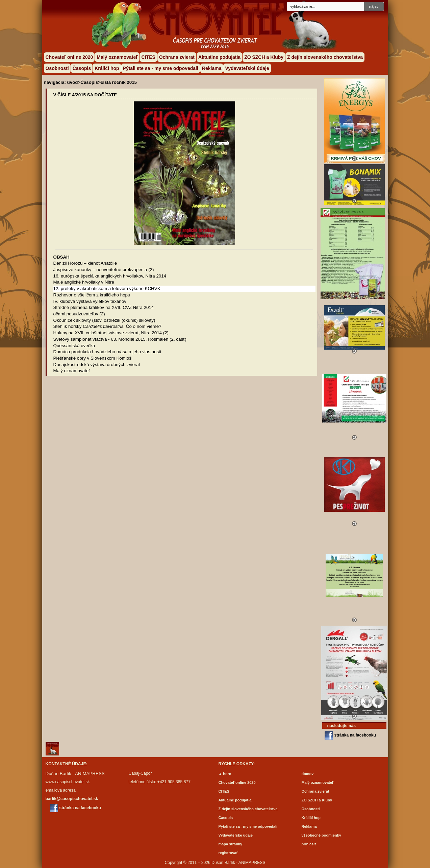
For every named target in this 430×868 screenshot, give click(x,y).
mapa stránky (231, 844)
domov (308, 774)
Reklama (212, 68)
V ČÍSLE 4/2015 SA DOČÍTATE (85, 95)
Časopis (82, 68)
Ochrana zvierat (177, 57)
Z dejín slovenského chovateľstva (325, 57)
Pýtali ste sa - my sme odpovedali (161, 68)
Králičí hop (107, 68)
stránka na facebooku (355, 735)
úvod (73, 82)
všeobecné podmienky (321, 835)
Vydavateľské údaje (247, 68)
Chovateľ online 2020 (69, 57)
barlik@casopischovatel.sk (72, 799)
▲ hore (225, 774)
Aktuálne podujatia (219, 57)
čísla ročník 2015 (119, 82)
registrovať (228, 853)
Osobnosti (57, 68)
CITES (148, 57)
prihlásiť (309, 844)
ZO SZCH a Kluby (264, 57)
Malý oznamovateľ (117, 57)
